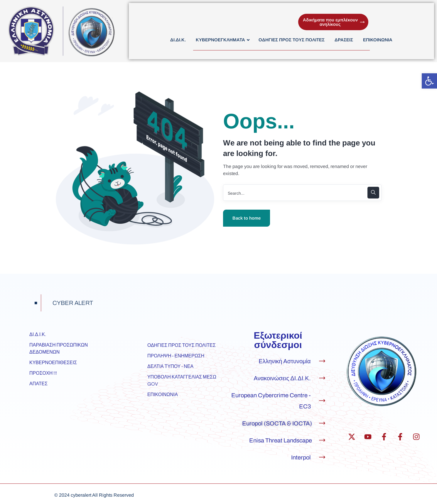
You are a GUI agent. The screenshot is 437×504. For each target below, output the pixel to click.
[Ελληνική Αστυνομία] (322, 361)
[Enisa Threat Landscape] (322, 440)
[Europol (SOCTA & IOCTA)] (322, 423)
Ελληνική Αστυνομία (285, 361)
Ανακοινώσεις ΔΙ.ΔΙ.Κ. (282, 378)
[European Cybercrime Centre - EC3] (322, 401)
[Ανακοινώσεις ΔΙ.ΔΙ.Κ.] (322, 378)
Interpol (301, 457)
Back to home (247, 218)
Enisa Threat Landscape (281, 440)
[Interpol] (322, 457)
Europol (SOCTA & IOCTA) (277, 423)
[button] (429, 81)
